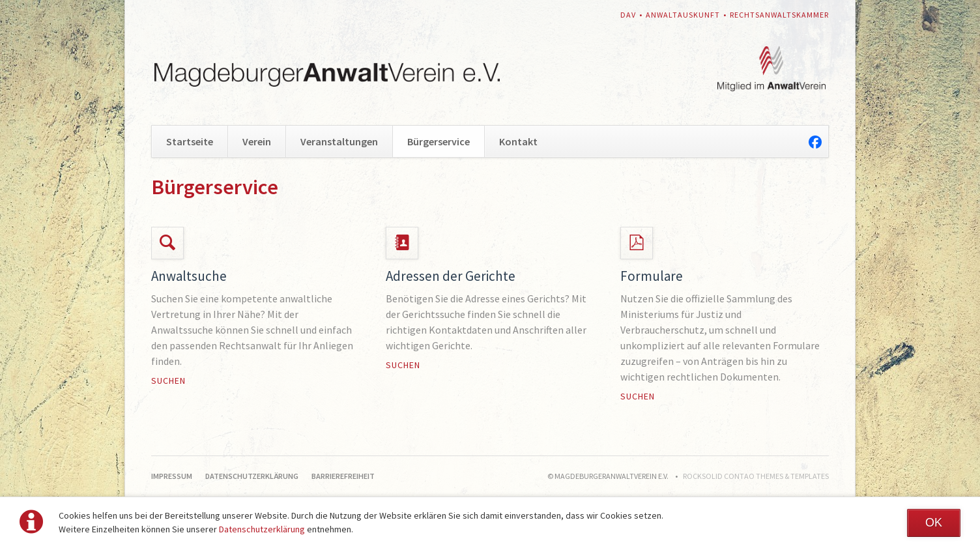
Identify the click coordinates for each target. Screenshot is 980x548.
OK (934, 523)
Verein (257, 141)
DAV (628, 15)
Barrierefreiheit (343, 476)
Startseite (190, 141)
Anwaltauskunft (683, 15)
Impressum (172, 476)
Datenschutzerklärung (262, 529)
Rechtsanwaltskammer (779, 15)
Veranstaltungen (339, 141)
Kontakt (518, 141)
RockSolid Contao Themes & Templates (756, 476)
